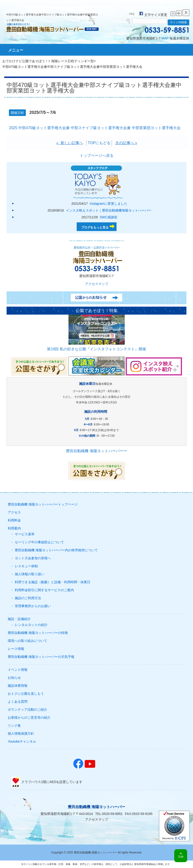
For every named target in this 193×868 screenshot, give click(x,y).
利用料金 (14, 520)
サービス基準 (25, 534)
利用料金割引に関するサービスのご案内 (44, 590)
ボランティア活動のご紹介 (27, 710)
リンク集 (14, 725)
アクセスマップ (97, 284)
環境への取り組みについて (27, 641)
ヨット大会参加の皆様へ (33, 558)
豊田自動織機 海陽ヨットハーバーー (96, 451)
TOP (181, 857)
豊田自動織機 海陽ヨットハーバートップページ (43, 504)
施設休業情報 (18, 686)
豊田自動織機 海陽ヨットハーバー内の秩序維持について (56, 550)
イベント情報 (18, 670)
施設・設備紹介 (19, 619)
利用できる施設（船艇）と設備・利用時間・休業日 (53, 582)
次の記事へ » (126, 143)
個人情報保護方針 (21, 733)
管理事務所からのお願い (33, 606)
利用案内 (14, 528)
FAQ (132, 14)
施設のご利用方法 (28, 598)
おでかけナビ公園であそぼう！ (25, 61)
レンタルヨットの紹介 (31, 625)
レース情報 (16, 649)
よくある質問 (18, 702)
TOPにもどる (99, 143)
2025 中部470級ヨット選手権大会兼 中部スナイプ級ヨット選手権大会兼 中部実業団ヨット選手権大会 (95, 128)
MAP (165, 38)
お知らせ (14, 678)
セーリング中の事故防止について (39, 542)
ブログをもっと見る (95, 227)
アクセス (14, 512)
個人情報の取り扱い (30, 574)
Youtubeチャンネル (22, 741)
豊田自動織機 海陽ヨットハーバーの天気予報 (41, 657)
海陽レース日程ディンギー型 (72, 61)
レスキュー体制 (26, 566)
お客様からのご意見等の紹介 (29, 718)
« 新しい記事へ (70, 143)
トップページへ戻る (97, 156)
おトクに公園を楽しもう (26, 694)
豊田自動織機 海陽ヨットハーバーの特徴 (38, 633)
